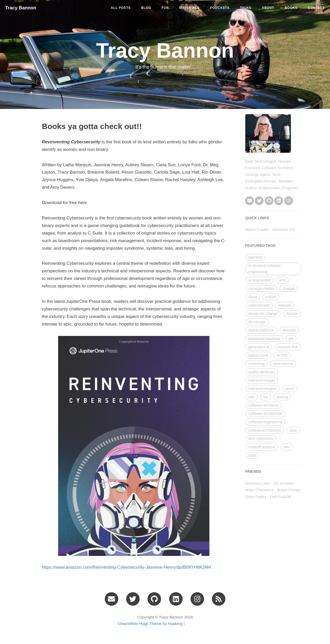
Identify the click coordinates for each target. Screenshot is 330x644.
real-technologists (263, 389)
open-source (283, 364)
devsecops (257, 322)
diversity (289, 330)
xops (252, 455)
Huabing (175, 624)
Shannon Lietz (258, 483)
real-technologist (262, 380)
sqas (294, 430)
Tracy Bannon (21, 8)
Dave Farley (256, 497)
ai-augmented (260, 280)
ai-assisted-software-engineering (265, 269)
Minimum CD (284, 229)
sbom (290, 389)
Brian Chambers (259, 490)
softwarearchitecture (265, 430)
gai (291, 339)
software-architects (264, 405)
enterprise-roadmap (264, 339)
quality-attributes (262, 372)
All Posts (121, 8)
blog (146, 8)
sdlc (252, 397)
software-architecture (265, 414)
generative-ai (259, 347)
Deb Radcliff (281, 497)
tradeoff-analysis (262, 447)
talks (246, 8)
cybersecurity (259, 305)
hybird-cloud (258, 355)
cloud (253, 297)
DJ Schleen (284, 483)
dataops (285, 305)
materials (190, 8)
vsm (287, 447)
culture (271, 297)
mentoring (256, 364)
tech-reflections (261, 439)
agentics (255, 257)
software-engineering (265, 422)
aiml (282, 280)
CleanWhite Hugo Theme (140, 624)
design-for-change (263, 314)
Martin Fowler (257, 229)
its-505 (282, 355)
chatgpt (289, 289)
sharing (282, 397)
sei (266, 397)
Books (291, 8)
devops (292, 314)
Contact (316, 8)
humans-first (288, 347)
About (268, 8)
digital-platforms (261, 330)
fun (165, 8)
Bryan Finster (289, 490)
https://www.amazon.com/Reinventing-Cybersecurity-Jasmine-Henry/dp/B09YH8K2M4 (127, 567)
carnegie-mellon (261, 289)
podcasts (220, 8)
